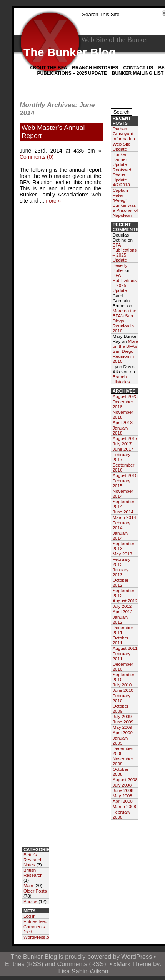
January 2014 (121, 535)
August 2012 (125, 601)
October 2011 (121, 640)
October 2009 (121, 708)
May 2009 (122, 727)
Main (28, 885)
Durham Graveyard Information (124, 133)
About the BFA (48, 68)
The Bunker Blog (70, 52)
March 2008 (124, 806)
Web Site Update (122, 146)
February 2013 (122, 562)
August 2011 (125, 648)
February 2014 (122, 525)
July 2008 (122, 785)
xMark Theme (132, 964)
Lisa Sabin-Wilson (83, 971)
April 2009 (123, 732)
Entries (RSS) (24, 964)
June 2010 (123, 690)
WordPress (137, 957)
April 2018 (123, 422)
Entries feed (35, 921)
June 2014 (123, 512)
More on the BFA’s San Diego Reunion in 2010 (125, 351)
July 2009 (122, 716)
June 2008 (123, 790)
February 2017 (122, 457)
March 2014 (124, 517)
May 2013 (122, 554)
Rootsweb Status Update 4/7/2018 (123, 177)
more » (52, 201)
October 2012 (121, 582)
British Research (33, 873)
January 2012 (121, 619)
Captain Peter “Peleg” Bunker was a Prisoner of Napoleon (125, 203)
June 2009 (123, 722)
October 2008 (121, 772)
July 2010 (122, 685)
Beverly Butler (120, 268)
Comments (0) (37, 157)
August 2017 (125, 438)
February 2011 (122, 656)
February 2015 (122, 483)
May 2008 (122, 796)
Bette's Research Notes (33, 860)
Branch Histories (95, 68)
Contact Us (138, 68)
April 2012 (123, 612)
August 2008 (125, 779)
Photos (30, 901)
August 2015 (125, 475)
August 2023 (125, 396)
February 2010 (122, 698)
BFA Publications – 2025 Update (125, 252)
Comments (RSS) (81, 964)
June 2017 (123, 449)
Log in (30, 916)
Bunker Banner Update (120, 159)
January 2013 (121, 572)
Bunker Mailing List (138, 73)
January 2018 (121, 430)
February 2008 (122, 814)
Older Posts (35, 891)
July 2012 (122, 606)
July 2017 (122, 444)
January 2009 (121, 740)
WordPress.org (38, 937)
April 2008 (123, 801)
